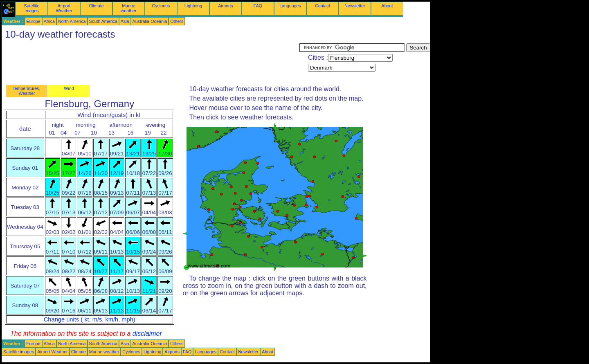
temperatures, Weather (27, 91)
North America (72, 21)
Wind (69, 88)
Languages (290, 6)
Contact (323, 6)
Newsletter (355, 6)
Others (177, 21)
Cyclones (161, 6)
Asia (125, 21)
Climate (96, 6)
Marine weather (129, 8)
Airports (226, 6)
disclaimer (147, 334)
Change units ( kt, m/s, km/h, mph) (90, 319)
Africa (49, 21)
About (387, 6)
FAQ (258, 6)
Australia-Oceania (150, 21)
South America (103, 21)
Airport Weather (64, 8)
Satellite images (32, 8)
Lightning (193, 6)
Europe (33, 21)
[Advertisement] (151, 62)
